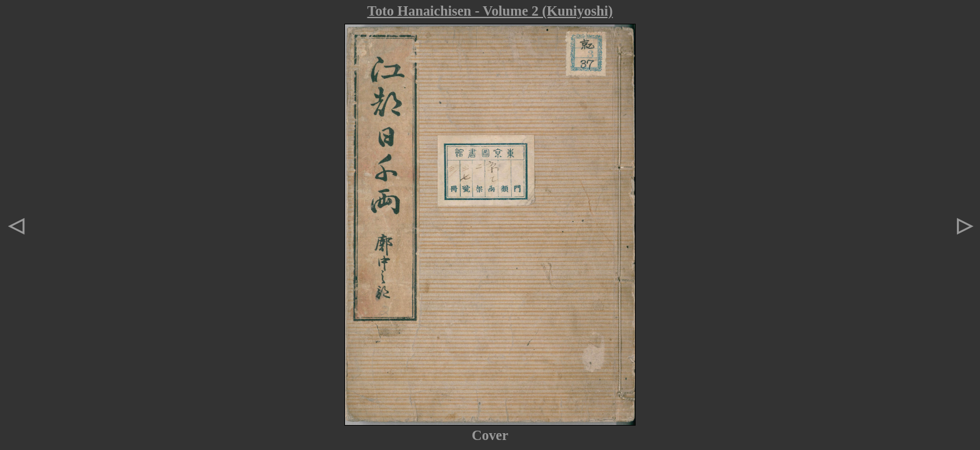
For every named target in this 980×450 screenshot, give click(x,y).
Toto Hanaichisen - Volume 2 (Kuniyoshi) (490, 11)
